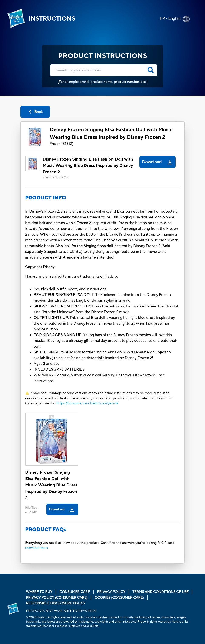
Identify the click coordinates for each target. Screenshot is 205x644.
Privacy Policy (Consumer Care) (57, 598)
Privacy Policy (111, 592)
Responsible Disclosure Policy (56, 603)
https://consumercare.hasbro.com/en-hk (87, 403)
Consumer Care (75, 592)
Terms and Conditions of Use (161, 592)
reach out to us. (37, 548)
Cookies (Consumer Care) (119, 598)
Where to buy (39, 592)
